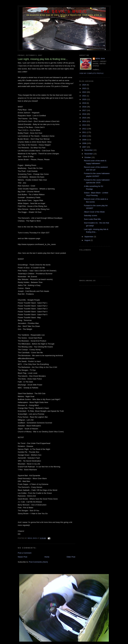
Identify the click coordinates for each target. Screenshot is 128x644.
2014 (85, 121)
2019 (85, 103)
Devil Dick (100, 59)
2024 (85, 85)
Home (47, 557)
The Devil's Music (64, 11)
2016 (85, 114)
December (89, 150)
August (88, 240)
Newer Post (22, 557)
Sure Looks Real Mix (92, 219)
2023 (85, 88)
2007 (85, 147)
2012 (85, 129)
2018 (85, 107)
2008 (85, 143)
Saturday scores (90, 215)
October (88, 157)
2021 (85, 96)
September (89, 237)
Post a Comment (25, 553)
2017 (85, 110)
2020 (85, 99)
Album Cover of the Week (94, 212)
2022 (85, 92)
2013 (85, 125)
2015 (85, 118)
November (89, 154)
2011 (85, 132)
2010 (85, 136)
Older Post (71, 557)
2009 (85, 140)
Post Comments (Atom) (38, 562)
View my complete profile (92, 73)
